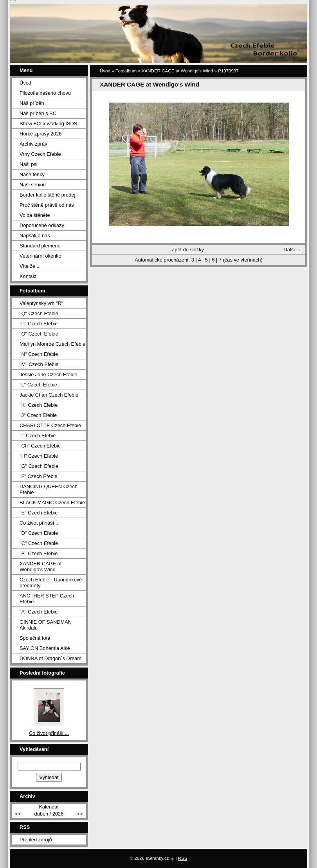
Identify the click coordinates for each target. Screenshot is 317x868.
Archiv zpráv (33, 144)
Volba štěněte (35, 215)
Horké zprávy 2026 (41, 134)
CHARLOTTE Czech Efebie (50, 425)
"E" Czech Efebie (39, 513)
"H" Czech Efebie (39, 456)
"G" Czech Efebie (39, 466)
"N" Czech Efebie (39, 354)
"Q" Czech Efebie (39, 313)
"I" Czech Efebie (38, 436)
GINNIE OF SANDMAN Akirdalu (46, 625)
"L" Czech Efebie (38, 385)
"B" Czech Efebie (39, 553)
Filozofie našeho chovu (45, 93)
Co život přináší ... (40, 523)
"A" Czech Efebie (39, 612)
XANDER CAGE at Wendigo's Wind (177, 71)
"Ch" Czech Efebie (40, 446)
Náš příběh (32, 103)
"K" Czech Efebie (39, 405)
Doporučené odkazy (42, 225)
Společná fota (35, 638)
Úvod (105, 71)
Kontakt (28, 276)
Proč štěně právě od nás (47, 205)
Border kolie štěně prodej (47, 195)
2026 (58, 814)
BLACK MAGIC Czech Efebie (52, 503)
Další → (292, 250)
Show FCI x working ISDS (48, 124)
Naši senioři (33, 185)
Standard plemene (40, 246)
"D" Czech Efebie (39, 533)
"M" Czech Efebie (39, 364)
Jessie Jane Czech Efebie (48, 374)
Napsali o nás (35, 235)
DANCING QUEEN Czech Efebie (49, 489)
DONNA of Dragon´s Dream (50, 658)
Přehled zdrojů (36, 840)
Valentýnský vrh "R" (41, 303)
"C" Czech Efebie (39, 543)
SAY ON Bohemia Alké (45, 648)
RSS (183, 858)
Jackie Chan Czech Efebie (49, 395)
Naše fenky (32, 174)
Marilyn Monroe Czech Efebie (52, 344)
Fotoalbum (126, 71)
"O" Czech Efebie (39, 334)
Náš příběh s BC (38, 113)
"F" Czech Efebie (39, 476)
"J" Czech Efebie (38, 415)
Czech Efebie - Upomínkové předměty (51, 583)
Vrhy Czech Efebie (40, 154)
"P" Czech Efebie (39, 324)
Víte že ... (30, 266)
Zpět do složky (188, 250)
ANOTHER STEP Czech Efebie (47, 599)
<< (18, 814)
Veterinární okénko (41, 256)
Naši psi (29, 164)
